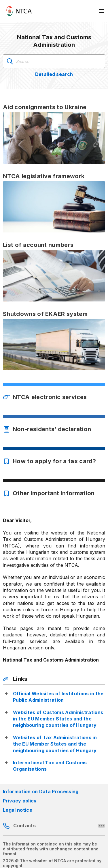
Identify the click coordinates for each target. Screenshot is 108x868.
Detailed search (54, 74)
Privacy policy (20, 801)
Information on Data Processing (41, 791)
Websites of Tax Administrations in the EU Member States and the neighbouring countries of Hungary (55, 744)
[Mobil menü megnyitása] (102, 11)
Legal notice (18, 810)
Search (10, 61)
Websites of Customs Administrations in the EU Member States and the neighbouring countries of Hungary (58, 719)
